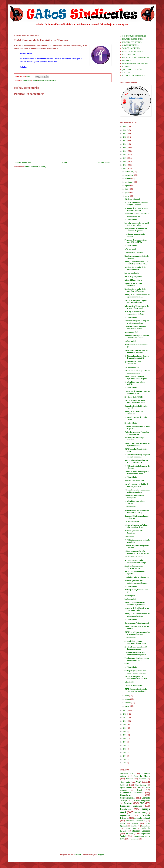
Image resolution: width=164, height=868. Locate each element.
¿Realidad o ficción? (132, 199)
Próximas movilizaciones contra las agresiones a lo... (137, 659)
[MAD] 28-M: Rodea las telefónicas (134, 413)
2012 (125, 714)
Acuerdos (129, 779)
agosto (128, 186)
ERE (142, 803)
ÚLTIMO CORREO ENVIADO (134, 76)
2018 (125, 154)
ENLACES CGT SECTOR (132, 42)
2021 (125, 144)
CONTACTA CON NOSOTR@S (134, 36)
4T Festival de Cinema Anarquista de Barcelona (135, 642)
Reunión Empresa (45, 80)
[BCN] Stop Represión (133, 277)
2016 (125, 161)
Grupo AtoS (27, 80)
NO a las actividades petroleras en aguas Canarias (136, 204)
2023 (125, 137)
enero (127, 706)
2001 (125, 752)
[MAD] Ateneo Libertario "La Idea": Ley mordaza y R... (136, 263)
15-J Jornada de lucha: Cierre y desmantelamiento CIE (137, 357)
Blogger (101, 855)
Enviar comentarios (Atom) (36, 167)
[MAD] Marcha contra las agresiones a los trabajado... (136, 378)
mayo (127, 196)
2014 (125, 169)
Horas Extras (140, 813)
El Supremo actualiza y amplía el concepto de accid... (137, 456)
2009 (125, 724)
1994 (125, 763)
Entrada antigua (104, 162)
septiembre (129, 182)
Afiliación (142, 779)
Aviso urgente (130, 595)
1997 (125, 759)
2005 (125, 738)
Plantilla (134, 826)
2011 (125, 717)
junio (127, 193)
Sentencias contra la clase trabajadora (134, 497)
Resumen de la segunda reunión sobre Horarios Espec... (137, 337)
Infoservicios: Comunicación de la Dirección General (136, 307)
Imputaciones (125, 815)
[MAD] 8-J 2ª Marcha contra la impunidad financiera (136, 351)
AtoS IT (124, 785)
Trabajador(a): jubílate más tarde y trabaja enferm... (135, 672)
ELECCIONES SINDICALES (133, 51)
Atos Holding (140, 785)
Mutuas (123, 823)
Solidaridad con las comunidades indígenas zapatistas (137, 491)
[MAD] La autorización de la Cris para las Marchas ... (135, 690)
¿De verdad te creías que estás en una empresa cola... (137, 372)
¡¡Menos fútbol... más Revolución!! (133, 363)
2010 (125, 721)
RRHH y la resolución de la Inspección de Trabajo (135, 313)
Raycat (78, 855)
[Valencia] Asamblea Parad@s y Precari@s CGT (137, 433)
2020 (125, 148)
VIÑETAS (126, 73)
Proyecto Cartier (130, 828)
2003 (125, 745)
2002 (125, 749)
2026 (125, 127)
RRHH (54, 80)
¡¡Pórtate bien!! (130, 249)
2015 (125, 165)
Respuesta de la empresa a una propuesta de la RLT (136, 209)
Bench (140, 790)
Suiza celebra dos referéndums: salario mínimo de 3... (136, 526)
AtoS (138, 782)
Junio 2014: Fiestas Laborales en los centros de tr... (137, 215)
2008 (125, 728)
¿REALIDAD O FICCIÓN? (132, 69)
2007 (125, 731)
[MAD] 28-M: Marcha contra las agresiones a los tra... (137, 296)
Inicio (65, 162)
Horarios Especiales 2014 (134, 481)
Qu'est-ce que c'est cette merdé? (137, 623)
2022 (125, 141)
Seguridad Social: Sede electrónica (133, 284)
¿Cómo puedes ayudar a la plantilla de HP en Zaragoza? (137, 552)
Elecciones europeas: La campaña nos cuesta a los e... (136, 678)
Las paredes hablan (132, 273)
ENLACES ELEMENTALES (133, 39)
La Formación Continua (134, 252)
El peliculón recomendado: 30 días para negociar (136, 648)
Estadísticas (126, 809)
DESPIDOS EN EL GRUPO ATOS (135, 63)
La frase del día (130, 341)
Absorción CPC (127, 774)
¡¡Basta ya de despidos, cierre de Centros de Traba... (137, 609)
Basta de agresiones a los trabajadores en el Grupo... (136, 582)
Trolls (127, 664)
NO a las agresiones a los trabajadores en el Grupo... (136, 561)
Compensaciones (128, 798)
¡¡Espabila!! (129, 682)
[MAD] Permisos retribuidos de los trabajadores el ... (136, 485)
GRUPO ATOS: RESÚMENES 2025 (136, 57)
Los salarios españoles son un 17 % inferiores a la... (137, 224)
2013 (125, 711)
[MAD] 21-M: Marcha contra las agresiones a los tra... (137, 444)
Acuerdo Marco (142, 776)
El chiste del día (130, 246)
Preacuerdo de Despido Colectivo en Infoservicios (137, 392)
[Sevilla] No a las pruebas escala (137, 577)
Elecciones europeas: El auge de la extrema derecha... (137, 322)
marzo (128, 699)
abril (127, 696)
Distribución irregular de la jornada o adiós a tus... (135, 290)
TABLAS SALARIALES (131, 48)
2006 (125, 735)
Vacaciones (134, 839)
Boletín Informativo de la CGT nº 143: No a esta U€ (136, 461)
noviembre (129, 175)
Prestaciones (146, 826)
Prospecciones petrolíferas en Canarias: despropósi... (136, 230)
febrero (128, 703)
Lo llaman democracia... (134, 686)
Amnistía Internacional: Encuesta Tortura (134, 567)
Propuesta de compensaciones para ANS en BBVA (136, 241)
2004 (125, 742)
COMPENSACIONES (130, 45)
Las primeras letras (132, 522)
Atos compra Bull (131, 332)
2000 (125, 756)
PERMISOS (127, 60)
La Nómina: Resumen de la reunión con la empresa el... (136, 654)
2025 (125, 130)
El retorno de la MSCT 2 (134, 397)
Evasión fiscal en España (134, 557)
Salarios (129, 833)
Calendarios (126, 795)
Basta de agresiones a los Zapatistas (134, 532)
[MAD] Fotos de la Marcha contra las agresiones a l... (135, 604)
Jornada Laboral (142, 818)
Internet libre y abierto (133, 280)
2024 (125, 134)
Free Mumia (129, 536)
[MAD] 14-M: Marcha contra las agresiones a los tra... (137, 615)
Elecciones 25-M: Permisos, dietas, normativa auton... (135, 401)
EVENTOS (126, 66)
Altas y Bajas (125, 782)
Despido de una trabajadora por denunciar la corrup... (137, 511)
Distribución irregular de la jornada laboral (135, 268)
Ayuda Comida (126, 787)
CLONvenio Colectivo (131, 793)
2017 (125, 158)
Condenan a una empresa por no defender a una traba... (137, 473)
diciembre (129, 172)
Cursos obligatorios (142, 801)
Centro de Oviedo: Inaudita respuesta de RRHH (135, 327)
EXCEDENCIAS (129, 54)
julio (127, 189)
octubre (128, 179)
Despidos (128, 803)
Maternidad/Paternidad (135, 821)
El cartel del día (130, 219)
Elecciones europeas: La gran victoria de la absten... (136, 301)
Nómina (35, 80)
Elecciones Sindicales (131, 806)
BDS (140, 787)
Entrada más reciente (23, 162)
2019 (125, 151)
